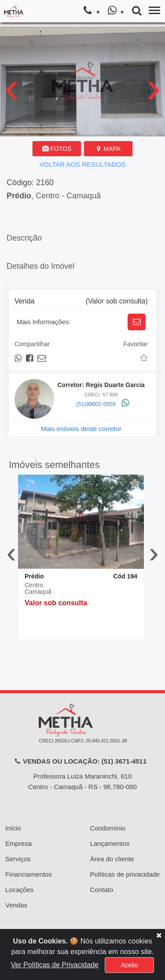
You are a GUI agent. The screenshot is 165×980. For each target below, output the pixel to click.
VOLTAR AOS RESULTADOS (82, 164)
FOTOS (57, 149)
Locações (19, 890)
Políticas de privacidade (125, 874)
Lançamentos (110, 843)
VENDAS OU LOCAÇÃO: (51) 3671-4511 (81, 761)
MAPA (108, 149)
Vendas (16, 905)
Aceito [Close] (130, 965)
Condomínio (108, 828)
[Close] (159, 935)
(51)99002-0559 (96, 404)
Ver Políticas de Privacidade (55, 965)
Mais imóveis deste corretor (81, 429)
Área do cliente (112, 859)
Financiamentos (29, 874)
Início (13, 828)
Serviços (18, 859)
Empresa (18, 843)
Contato (102, 890)
